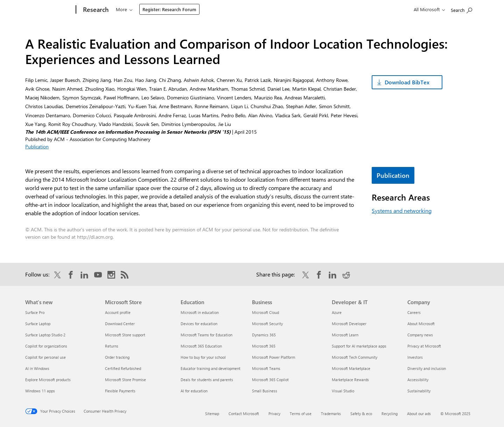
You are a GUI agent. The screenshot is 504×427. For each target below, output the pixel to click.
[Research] (95, 10)
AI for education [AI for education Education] (194, 391)
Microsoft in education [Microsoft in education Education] (200, 312)
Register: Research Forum (309, 9)
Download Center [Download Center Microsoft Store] (120, 324)
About (261, 9)
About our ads (419, 414)
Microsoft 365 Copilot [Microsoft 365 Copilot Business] (270, 380)
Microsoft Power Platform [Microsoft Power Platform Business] (274, 357)
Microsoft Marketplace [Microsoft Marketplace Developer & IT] (351, 368)
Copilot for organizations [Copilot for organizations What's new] (46, 346)
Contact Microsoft (244, 414)
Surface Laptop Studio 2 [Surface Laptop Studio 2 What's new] (45, 335)
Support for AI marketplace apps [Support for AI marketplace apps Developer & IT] (359, 346)
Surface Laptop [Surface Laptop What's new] (38, 324)
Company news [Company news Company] (420, 335)
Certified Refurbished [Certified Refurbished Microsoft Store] (123, 368)
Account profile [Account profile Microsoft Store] (118, 312)
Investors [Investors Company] (415, 357)
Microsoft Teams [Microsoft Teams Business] (266, 368)
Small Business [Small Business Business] (265, 391)
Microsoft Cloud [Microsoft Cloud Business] (265, 312)
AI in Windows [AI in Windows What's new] (37, 368)
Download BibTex (407, 82)
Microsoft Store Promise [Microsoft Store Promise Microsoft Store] (125, 380)
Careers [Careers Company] (414, 312)
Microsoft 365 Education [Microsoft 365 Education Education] (201, 346)
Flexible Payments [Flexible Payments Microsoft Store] (120, 391)
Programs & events (175, 9)
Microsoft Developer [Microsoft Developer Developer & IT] (349, 324)
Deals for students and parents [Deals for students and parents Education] (207, 380)
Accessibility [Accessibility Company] (418, 380)
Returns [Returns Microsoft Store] (112, 346)
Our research (129, 9)
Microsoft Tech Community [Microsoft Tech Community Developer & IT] (355, 357)
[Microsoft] (49, 10)
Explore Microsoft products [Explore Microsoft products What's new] (48, 380)
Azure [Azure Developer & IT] (337, 312)
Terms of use (301, 414)
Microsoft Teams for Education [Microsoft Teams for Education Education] (206, 335)
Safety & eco (361, 414)
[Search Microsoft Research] (461, 9)
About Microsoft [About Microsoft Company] (421, 324)
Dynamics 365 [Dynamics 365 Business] (264, 335)
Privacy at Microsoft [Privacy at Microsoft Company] (424, 346)
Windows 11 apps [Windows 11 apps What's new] (40, 391)
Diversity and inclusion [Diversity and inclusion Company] (427, 368)
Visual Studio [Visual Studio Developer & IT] (343, 391)
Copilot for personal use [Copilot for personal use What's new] (45, 357)
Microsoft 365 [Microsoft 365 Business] (264, 346)
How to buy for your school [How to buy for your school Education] (203, 357)
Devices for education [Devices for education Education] (199, 324)
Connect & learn (225, 9)
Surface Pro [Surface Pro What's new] (35, 312)
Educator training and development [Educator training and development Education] (211, 368)
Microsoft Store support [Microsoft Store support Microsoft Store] (125, 335)
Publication (37, 146)
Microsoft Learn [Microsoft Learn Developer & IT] (345, 335)
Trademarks (331, 414)
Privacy (274, 414)
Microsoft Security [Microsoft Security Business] (267, 324)
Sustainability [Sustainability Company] (419, 391)
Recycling (390, 414)
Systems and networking (402, 211)
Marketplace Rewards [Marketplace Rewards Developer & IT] (350, 380)
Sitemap (212, 414)
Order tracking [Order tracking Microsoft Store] (117, 357)
